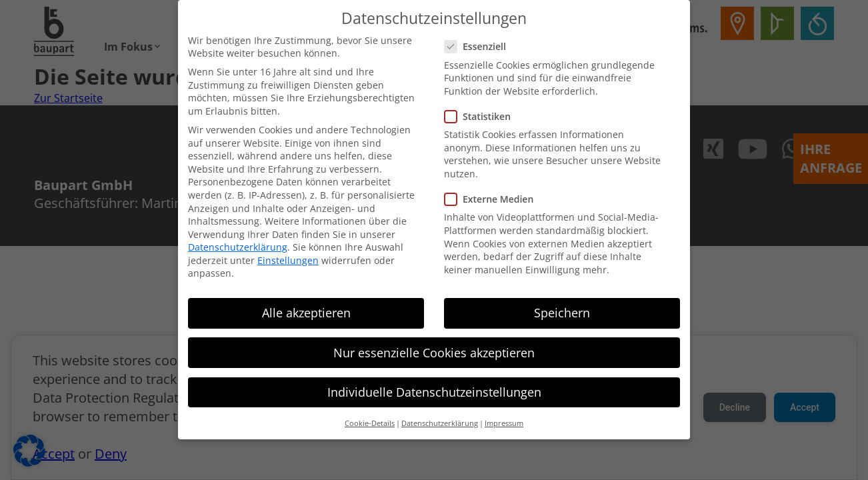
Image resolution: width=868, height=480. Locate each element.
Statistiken (482, 109)
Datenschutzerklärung (238, 240)
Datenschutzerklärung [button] (440, 416)
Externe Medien (493, 192)
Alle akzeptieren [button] (306, 306)
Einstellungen (288, 253)
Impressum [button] (504, 416)
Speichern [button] (562, 306)
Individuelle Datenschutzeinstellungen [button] (434, 385)
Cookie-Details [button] (370, 416)
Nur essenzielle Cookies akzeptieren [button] (434, 345)
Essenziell (479, 39)
